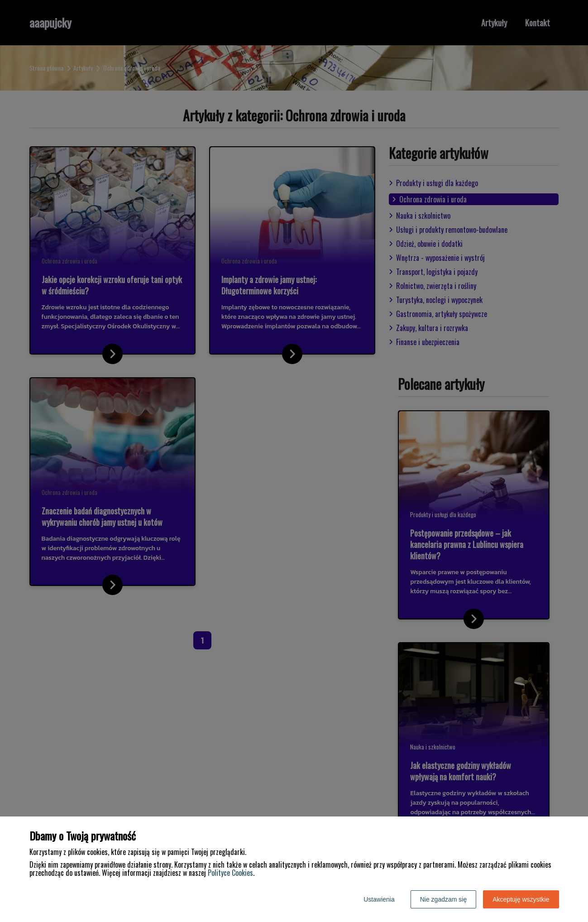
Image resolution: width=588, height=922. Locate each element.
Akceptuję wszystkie (521, 899)
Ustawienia (379, 899)
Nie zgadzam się (444, 899)
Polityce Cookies (230, 873)
